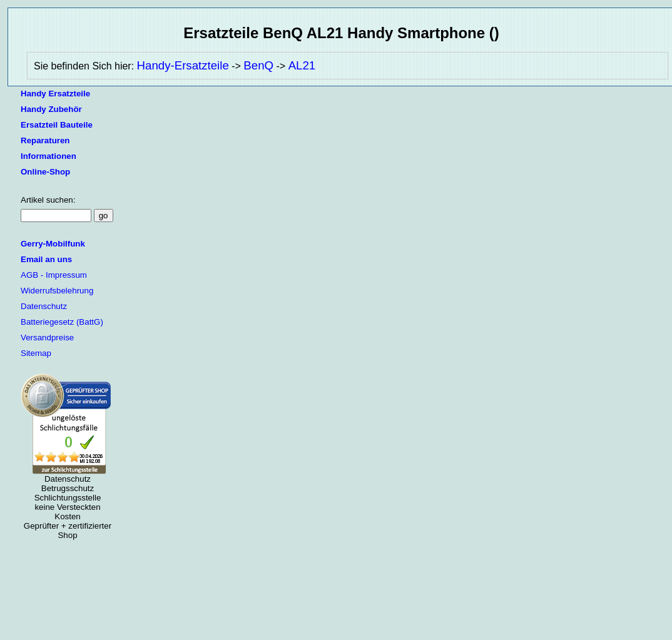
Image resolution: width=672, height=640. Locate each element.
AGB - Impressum (54, 275)
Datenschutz (44, 306)
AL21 (302, 65)
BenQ (258, 65)
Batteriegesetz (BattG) (62, 322)
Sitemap (36, 353)
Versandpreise (47, 338)
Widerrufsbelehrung (57, 291)
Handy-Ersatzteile (183, 65)
